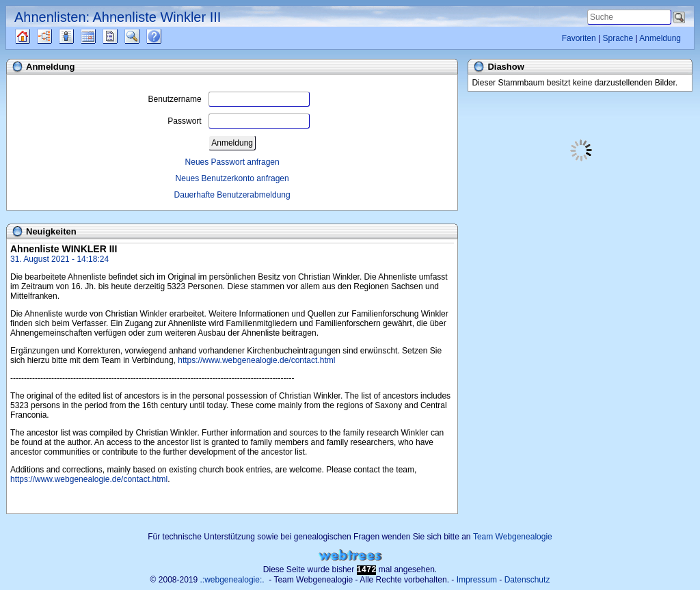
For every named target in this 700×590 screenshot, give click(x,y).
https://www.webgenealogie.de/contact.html (256, 360)
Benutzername (229, 99)
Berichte (122, 36)
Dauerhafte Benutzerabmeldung (232, 195)
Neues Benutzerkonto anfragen (232, 178)
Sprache (618, 38)
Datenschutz (527, 580)
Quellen (35, 36)
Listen (77, 36)
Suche (143, 36)
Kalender (100, 36)
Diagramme (56, 36)
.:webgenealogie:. (232, 580)
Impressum (477, 580)
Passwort (238, 121)
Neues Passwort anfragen (232, 162)
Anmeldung (660, 38)
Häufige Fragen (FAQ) (166, 36)
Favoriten (579, 38)
